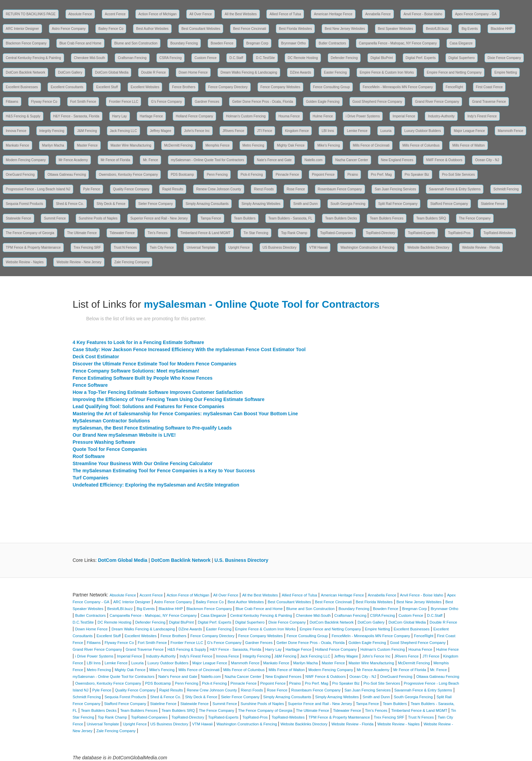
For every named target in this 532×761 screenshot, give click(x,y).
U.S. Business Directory (241, 560)
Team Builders (245, 218)
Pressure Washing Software (104, 442)
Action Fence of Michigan (157, 14)
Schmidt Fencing (506, 189)
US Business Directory (280, 248)
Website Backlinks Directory (428, 248)
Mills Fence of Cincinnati (371, 145)
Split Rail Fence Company (398, 204)
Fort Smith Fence (83, 102)
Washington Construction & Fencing (367, 248)
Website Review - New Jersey (79, 262)
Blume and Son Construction (136, 43)
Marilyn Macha (53, 145)
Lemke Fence (357, 131)
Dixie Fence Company (504, 58)
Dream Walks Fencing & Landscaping (249, 72)
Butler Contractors (332, 43)
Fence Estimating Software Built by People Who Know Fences (142, 378)
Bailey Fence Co (111, 29)
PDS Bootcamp (182, 175)
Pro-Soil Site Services (459, 175)
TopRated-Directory (380, 233)
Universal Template (201, 248)
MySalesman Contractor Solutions (111, 421)
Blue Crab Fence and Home (80, 43)
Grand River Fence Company (437, 102)
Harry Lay (120, 116)
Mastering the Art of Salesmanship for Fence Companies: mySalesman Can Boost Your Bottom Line (185, 414)
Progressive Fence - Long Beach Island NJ (38, 189)
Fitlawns (12, 102)
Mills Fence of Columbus (421, 145)
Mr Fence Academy (73, 160)
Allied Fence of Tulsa (285, 14)
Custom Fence (205, 58)
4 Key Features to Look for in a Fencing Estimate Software (138, 342)
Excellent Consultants (67, 87)
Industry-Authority (441, 116)
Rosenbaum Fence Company (340, 189)
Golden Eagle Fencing (323, 102)
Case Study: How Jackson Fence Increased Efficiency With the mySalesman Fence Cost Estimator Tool (189, 349)
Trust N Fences (125, 248)
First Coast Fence (489, 87)
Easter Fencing (335, 72)
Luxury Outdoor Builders (423, 131)
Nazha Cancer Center (352, 160)
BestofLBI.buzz (437, 29)
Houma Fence (289, 116)
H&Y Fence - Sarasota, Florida (76, 116)
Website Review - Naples (25, 262)
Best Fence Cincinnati (250, 29)
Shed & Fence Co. (70, 204)
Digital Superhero (462, 58)
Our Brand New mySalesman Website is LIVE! (124, 435)
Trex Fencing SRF (87, 248)
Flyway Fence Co (44, 102)
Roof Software (89, 456)
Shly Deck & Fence (111, 204)
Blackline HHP (501, 29)
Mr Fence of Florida (116, 160)
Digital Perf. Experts (421, 58)
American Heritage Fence (333, 14)
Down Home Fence (193, 72)
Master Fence (87, 145)
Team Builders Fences (387, 218)
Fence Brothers (184, 87)
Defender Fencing (344, 58)
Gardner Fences (207, 102)
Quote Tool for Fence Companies (110, 449)
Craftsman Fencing (132, 58)
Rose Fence (296, 189)
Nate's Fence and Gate (274, 160)
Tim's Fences (158, 233)
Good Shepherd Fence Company (377, 102)
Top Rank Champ (294, 233)
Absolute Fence (80, 14)
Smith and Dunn (305, 204)
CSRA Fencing (171, 58)
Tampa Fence (211, 218)
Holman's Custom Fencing (246, 116)
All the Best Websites (241, 14)
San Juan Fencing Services (395, 189)
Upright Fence (239, 248)
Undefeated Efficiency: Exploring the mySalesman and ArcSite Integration (156, 485)
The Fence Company (475, 218)
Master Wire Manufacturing (131, 145)
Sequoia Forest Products (24, 204)
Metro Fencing (253, 145)
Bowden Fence (222, 43)
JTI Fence (265, 131)
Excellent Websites (145, 87)
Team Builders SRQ (431, 218)
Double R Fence (153, 72)
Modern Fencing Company (26, 160)
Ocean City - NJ (487, 160)
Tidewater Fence (122, 233)
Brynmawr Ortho (294, 43)
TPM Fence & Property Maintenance (33, 248)
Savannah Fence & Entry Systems (455, 189)
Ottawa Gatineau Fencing (67, 175)
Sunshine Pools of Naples (98, 218)
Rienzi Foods (264, 189)
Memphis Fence (218, 145)
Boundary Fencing (184, 43)
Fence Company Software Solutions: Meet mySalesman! (136, 371)
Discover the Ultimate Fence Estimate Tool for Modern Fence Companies (155, 364)
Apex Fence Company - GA (476, 14)
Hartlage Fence (151, 116)
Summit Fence (55, 218)
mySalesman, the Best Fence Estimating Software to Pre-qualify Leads (152, 428)
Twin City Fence (162, 248)
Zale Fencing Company (132, 262)
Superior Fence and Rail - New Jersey (159, 218)
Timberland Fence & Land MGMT (206, 233)
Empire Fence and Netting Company (454, 72)
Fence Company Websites (280, 87)
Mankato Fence (17, 145)
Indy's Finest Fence (482, 116)
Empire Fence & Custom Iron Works (387, 72)
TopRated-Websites (498, 233)
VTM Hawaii (319, 248)
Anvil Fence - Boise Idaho (423, 14)
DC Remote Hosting (303, 58)
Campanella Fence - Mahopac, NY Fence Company (398, 43)
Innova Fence (16, 131)
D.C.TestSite (265, 58)
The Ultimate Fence (82, 233)
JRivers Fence (233, 131)
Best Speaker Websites (396, 29)
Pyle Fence (92, 189)
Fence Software (90, 385)
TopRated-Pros (459, 233)
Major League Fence (469, 131)
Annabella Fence (378, 14)
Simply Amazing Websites (261, 204)
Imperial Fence (404, 116)
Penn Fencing (217, 175)
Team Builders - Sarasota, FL (290, 218)
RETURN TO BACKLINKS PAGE (31, 14)
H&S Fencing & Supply (23, 116)
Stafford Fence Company (449, 204)
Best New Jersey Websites (345, 29)
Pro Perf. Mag (381, 175)
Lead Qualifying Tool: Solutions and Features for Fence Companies (148, 406)
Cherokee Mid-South (90, 58)
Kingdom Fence (297, 131)
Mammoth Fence (510, 131)
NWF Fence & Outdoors (444, 160)
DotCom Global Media (112, 72)
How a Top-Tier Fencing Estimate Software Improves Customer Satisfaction (158, 392)
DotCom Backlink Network (25, 72)
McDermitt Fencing (178, 145)
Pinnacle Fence (287, 175)
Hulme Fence (323, 116)
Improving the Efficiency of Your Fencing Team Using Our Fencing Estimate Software (169, 399)
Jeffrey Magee (161, 131)
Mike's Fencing (328, 145)
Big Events (470, 29)
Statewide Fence (18, 218)
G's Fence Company (166, 102)
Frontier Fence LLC (123, 102)
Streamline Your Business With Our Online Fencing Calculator (142, 463)
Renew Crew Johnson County (218, 189)
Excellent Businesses (22, 87)
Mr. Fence (150, 160)
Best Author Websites (152, 29)
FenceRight (454, 87)
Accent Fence (115, 14)
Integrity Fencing (52, 131)
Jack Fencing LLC (123, 131)
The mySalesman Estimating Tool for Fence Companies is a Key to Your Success (164, 471)
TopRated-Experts (421, 233)
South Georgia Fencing (348, 204)
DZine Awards (301, 72)
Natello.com (314, 160)
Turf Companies (91, 478)
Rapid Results (173, 189)
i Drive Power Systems (363, 116)
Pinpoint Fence (323, 175)
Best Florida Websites (295, 29)
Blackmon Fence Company (26, 43)
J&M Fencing (87, 131)
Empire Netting (506, 72)
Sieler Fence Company (156, 204)
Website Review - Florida (481, 248)
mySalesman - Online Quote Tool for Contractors (207, 160)
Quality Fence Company (131, 189)
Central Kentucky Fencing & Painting (33, 58)
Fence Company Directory (228, 87)
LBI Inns (328, 131)
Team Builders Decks (341, 218)
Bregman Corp (257, 43)
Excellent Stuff (107, 87)
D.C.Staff (236, 58)
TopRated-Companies (337, 233)
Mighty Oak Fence (291, 145)
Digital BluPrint (382, 58)
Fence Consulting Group (331, 87)
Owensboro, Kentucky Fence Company (128, 175)
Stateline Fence (493, 204)
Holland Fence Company (194, 116)
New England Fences (397, 160)
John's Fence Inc (197, 131)
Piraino (353, 175)
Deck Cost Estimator (96, 357)
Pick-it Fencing (252, 175)
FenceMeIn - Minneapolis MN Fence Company (398, 87)
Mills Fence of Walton (468, 145)
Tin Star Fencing (256, 233)
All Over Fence (201, 14)
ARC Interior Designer (22, 29)
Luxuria (386, 131)
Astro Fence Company (69, 29)
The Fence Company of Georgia (30, 233)
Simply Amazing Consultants (207, 204)
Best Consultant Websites (201, 29)
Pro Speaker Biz (417, 175)
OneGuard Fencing (20, 175)
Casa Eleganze (461, 43)
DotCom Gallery (70, 72)
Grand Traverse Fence (489, 102)
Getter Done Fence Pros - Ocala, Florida (263, 102)
